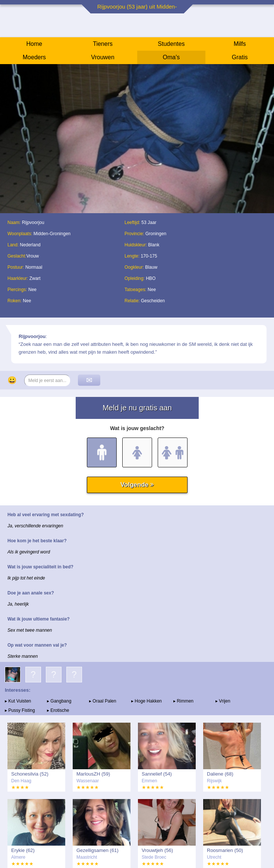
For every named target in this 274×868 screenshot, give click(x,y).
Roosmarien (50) (225, 850)
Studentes (171, 44)
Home (34, 44)
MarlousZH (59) (93, 774)
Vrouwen (103, 57)
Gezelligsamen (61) (97, 850)
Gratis (240, 57)
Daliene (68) (220, 774)
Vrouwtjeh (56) (157, 850)
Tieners (103, 44)
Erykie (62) (23, 850)
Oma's (171, 57)
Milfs (240, 44)
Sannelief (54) (157, 774)
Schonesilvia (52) (30, 774)
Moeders (34, 57)
